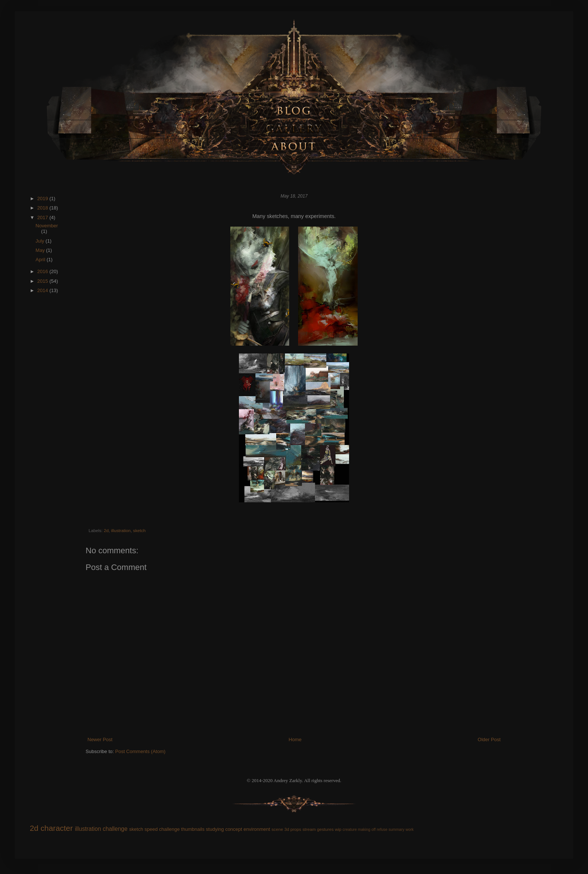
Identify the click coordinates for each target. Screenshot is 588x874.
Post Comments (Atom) (140, 751)
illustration (121, 530)
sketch (140, 530)
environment (257, 829)
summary (397, 830)
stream (309, 829)
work (410, 830)
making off (367, 830)
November (47, 226)
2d (106, 530)
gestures (325, 829)
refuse (382, 830)
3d (287, 829)
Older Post (489, 739)
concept (234, 829)
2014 (43, 290)
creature (350, 830)
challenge (115, 829)
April (41, 260)
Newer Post (100, 739)
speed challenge (162, 829)
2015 (43, 281)
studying (215, 829)
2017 (43, 217)
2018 (43, 208)
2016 (43, 271)
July (41, 241)
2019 (43, 199)
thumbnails (193, 829)
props (296, 829)
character (57, 828)
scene (277, 829)
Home (295, 739)
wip (338, 829)
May (41, 250)
